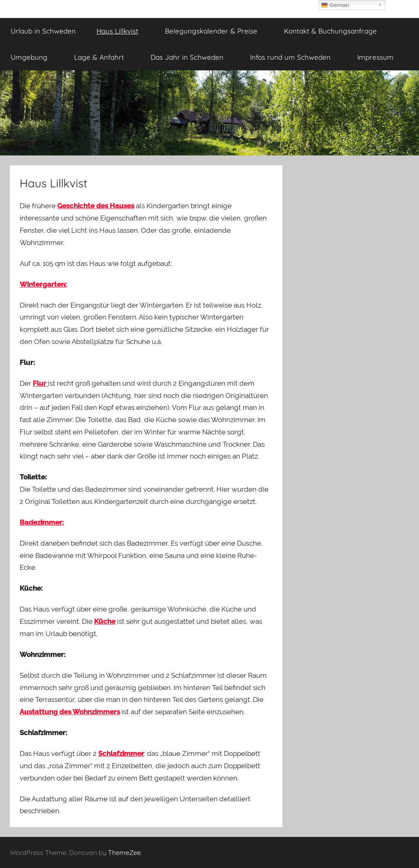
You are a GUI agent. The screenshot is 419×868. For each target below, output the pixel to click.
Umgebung (34, 57)
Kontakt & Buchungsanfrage (330, 31)
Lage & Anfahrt (104, 57)
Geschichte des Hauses (96, 206)
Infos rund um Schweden (295, 57)
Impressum (380, 57)
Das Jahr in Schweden (191, 57)
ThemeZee (124, 852)
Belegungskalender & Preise (216, 31)
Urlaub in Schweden (43, 31)
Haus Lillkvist (122, 31)
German (335, 5)
